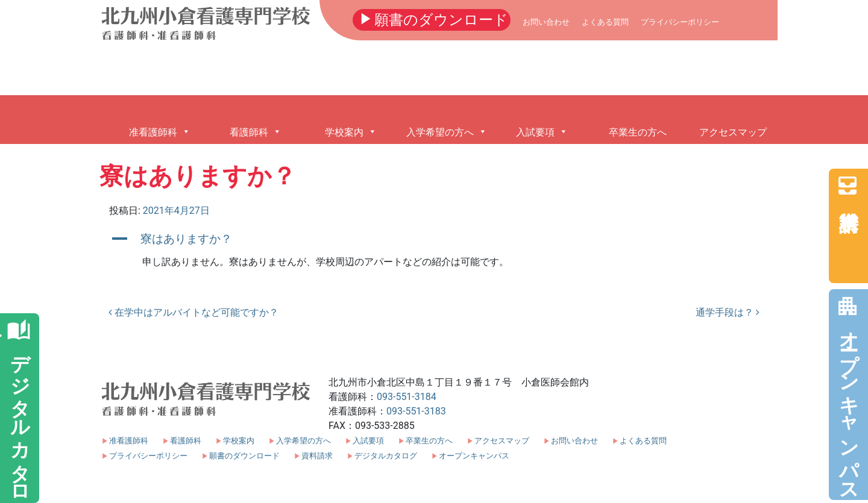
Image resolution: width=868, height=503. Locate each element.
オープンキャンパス (848, 393)
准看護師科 (129, 441)
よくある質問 (605, 22)
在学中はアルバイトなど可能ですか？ (193, 312)
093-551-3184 (407, 397)
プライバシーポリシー (680, 22)
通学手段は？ (728, 312)
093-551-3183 (416, 411)
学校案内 (239, 441)
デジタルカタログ (386, 456)
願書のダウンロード (432, 19)
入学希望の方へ (303, 441)
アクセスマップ (502, 441)
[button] (434, 239)
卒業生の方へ (429, 441)
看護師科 (186, 441)
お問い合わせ (546, 22)
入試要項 (368, 441)
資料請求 (848, 186)
